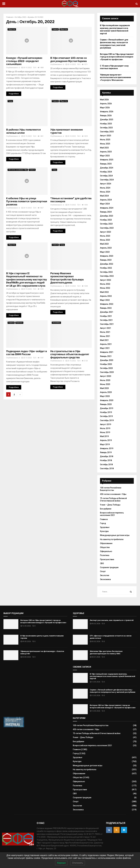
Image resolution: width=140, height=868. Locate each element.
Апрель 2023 (106, 248)
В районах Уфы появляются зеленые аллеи (23, 131)
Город (10, 101)
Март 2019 (105, 444)
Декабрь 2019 (107, 408)
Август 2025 (106, 136)
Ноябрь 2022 (106, 268)
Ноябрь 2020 (106, 364)
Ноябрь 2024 (106, 172)
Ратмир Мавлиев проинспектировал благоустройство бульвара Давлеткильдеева (67, 278)
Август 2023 (106, 232)
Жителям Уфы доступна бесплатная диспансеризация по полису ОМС (106, 652)
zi (19, 68)
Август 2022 (106, 280)
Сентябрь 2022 (107, 276)
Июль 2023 (105, 236)
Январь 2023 (106, 260)
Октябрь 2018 (106, 464)
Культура (104, 531)
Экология (105, 575)
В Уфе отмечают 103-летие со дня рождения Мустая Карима (69, 60)
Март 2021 (105, 348)
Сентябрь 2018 (107, 468)
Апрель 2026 (106, 104)
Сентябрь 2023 (107, 228)
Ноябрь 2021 (106, 316)
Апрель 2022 (106, 296)
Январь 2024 (106, 212)
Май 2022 (104, 292)
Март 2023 (105, 252)
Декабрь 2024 (107, 168)
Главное (55, 29)
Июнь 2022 (105, 288)
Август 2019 (106, 424)
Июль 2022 (105, 284)
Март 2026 (105, 108)
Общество (12, 29)
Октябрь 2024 (106, 176)
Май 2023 (104, 244)
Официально (106, 551)
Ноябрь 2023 (106, 220)
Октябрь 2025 (106, 128)
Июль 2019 (105, 428)
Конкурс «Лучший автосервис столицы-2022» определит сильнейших (24, 61)
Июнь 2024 (105, 192)
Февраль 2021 (107, 352)
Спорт (103, 571)
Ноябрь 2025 (106, 124)
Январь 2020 (106, 404)
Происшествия (107, 559)
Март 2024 (105, 204)
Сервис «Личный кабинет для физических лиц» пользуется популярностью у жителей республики (113, 691)
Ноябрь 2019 (106, 412)
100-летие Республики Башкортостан (111, 489)
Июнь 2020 (105, 384)
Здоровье (105, 527)
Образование (106, 543)
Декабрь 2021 (107, 312)
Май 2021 (104, 340)
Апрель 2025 (106, 152)
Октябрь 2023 (106, 224)
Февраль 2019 (107, 448)
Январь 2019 (106, 452)
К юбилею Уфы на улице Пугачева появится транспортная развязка (27, 201)
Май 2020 (104, 388)
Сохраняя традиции (109, 567)
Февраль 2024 (107, 208)
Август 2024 (106, 184)
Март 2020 (105, 396)
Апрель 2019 (106, 440)
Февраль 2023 (107, 256)
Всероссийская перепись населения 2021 (112, 514)
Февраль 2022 (107, 304)
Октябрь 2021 (106, 320)
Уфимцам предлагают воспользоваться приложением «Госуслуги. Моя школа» (115, 77)
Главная (10, 17)
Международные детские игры (115, 535)
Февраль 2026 (107, 112)
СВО (102, 563)
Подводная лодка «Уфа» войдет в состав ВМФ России (27, 353)
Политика (19, 323)
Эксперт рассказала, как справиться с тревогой (112, 620)
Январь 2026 (106, 116)
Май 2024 (104, 196)
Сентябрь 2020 (107, 372)
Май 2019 (104, 436)
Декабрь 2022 (107, 264)
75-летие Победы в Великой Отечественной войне (97, 733)
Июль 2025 (105, 140)
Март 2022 (105, 300)
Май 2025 (104, 148)
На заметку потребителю (112, 539)
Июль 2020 (105, 380)
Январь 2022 (106, 308)
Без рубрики (106, 509)
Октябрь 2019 (106, 416)
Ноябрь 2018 (106, 460)
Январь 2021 (106, 356)
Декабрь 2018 (107, 456)
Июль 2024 (105, 188)
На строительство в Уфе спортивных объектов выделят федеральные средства (70, 354)
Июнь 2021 (105, 336)
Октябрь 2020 (106, 368)
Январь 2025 (106, 164)
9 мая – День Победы (110, 505)
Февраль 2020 (107, 400)
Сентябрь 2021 (107, 324)
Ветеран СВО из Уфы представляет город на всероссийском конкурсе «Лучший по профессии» (117, 57)
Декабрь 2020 (107, 360)
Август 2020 (106, 376)
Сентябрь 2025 (107, 132)
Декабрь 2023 (107, 216)
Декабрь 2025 (107, 120)
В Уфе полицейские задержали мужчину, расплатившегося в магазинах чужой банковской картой (112, 676)
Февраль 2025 (107, 160)
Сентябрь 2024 (107, 180)
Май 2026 (104, 100)
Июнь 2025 (105, 144)
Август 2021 (106, 328)
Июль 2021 (105, 332)
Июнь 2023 (105, 240)
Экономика (56, 323)
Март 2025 (105, 156)
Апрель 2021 (106, 344)
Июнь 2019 (105, 432)
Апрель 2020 (106, 392)
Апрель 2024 (106, 200)
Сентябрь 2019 (107, 420)
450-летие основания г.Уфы (18, 170)
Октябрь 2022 (20, 17)
